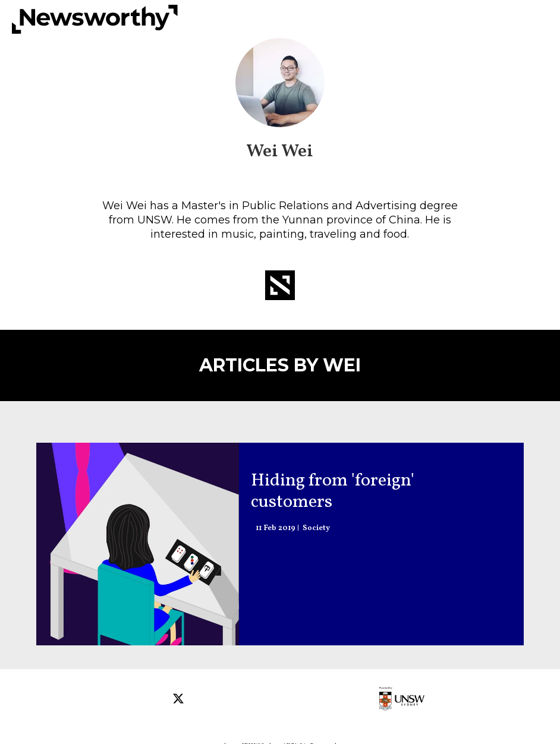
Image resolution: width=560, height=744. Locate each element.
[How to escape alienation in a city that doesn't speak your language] (138, 544)
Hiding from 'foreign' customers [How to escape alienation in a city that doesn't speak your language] (333, 491)
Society (316, 529)
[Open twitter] (180, 700)
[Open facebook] (136, 700)
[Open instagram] (158, 700)
